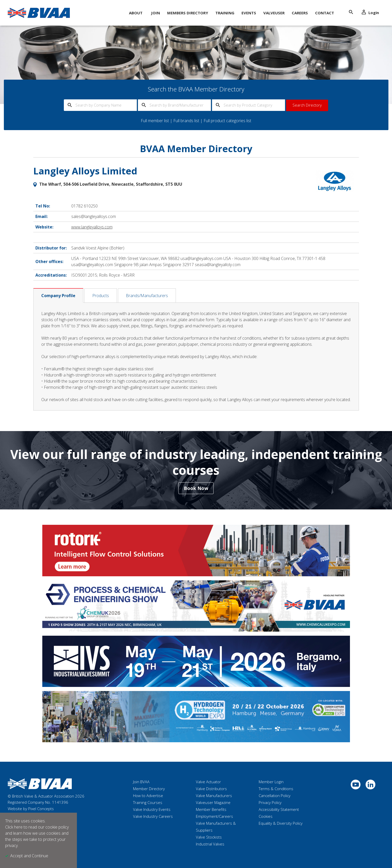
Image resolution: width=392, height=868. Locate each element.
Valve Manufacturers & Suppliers (216, 827)
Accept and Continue (29, 856)
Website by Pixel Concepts (31, 809)
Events (249, 13)
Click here (14, 827)
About (136, 13)
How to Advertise (148, 796)
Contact (325, 13)
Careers (300, 13)
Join (155, 13)
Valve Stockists (209, 837)
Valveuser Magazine (213, 802)
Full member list (155, 121)
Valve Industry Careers (153, 816)
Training (225, 13)
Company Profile (58, 296)
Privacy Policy (270, 802)
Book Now (196, 488)
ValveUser (274, 13)
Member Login (271, 782)
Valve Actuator (208, 782)
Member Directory (149, 789)
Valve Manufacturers (214, 796)
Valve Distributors (211, 789)
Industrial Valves (210, 844)
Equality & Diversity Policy (281, 823)
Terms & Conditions (276, 789)
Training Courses (148, 802)
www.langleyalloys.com (92, 227)
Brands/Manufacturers (147, 296)
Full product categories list (227, 121)
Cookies (266, 816)
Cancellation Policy (275, 796)
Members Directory (188, 13)
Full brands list (186, 121)
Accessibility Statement (279, 809)
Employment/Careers (214, 816)
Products (101, 296)
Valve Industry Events (152, 809)
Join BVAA (141, 782)
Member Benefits (211, 809)
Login (370, 12)
